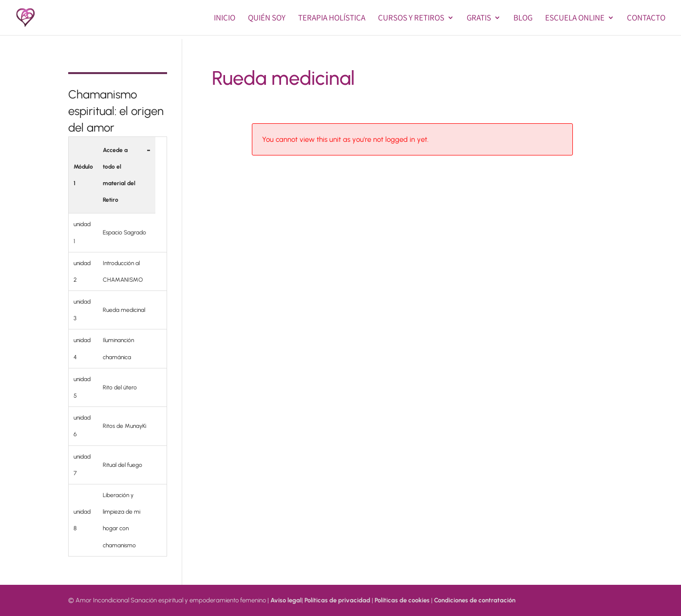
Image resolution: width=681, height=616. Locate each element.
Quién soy (267, 19)
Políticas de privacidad (337, 600)
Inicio (225, 19)
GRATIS (479, 19)
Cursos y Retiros (411, 19)
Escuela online (575, 19)
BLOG (523, 19)
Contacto (646, 19)
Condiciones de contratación (475, 600)
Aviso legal (286, 600)
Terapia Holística (332, 19)
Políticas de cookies (402, 600)
